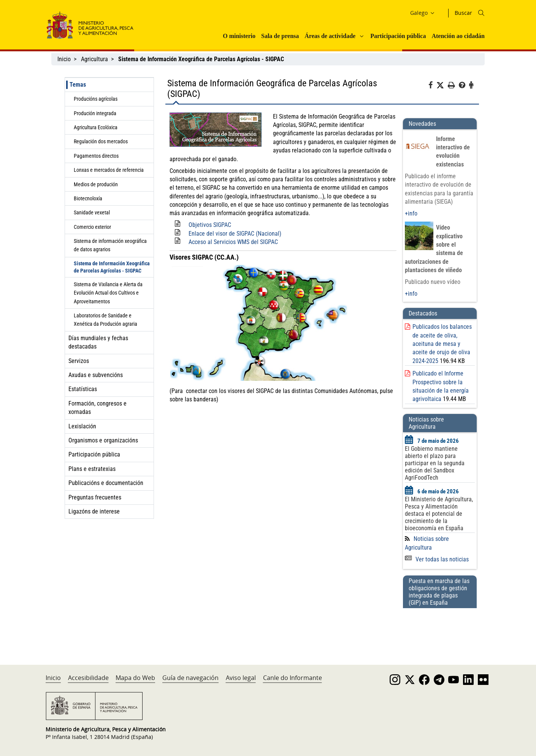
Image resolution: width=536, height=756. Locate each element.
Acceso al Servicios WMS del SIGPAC (233, 242)
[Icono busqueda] (481, 13)
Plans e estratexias (92, 469)
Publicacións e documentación (106, 483)
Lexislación (82, 426)
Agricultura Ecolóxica (96, 127)
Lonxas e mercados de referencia (109, 170)
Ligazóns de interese (94, 511)
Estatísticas (83, 389)
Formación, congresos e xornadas (98, 408)
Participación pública (398, 36)
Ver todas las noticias (437, 559)
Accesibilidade (88, 678)
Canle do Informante (293, 678)
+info (411, 213)
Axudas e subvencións (96, 375)
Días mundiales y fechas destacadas (98, 342)
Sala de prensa (280, 36)
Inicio (64, 59)
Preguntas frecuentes (95, 497)
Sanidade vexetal (92, 212)
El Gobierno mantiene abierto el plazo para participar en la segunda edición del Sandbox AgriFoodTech (435, 463)
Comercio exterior (92, 227)
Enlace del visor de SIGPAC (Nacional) (235, 234)
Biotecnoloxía (88, 198)
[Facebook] (432, 86)
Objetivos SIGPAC (210, 225)
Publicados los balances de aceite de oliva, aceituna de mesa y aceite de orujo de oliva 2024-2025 (442, 344)
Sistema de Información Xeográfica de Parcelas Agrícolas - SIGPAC (112, 267)
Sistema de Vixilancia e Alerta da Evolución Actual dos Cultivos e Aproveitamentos (108, 293)
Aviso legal (241, 678)
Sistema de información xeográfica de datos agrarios (110, 245)
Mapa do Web (135, 678)
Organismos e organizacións (103, 440)
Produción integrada (95, 113)
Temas (78, 85)
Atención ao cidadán (458, 36)
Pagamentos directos (96, 156)
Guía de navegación (190, 678)
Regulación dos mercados (101, 141)
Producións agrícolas (96, 99)
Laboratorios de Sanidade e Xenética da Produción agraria (105, 320)
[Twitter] (442, 86)
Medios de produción (96, 184)
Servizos (79, 361)
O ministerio (239, 36)
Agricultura (94, 59)
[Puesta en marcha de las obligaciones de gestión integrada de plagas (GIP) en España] (440, 629)
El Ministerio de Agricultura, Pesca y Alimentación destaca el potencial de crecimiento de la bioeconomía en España (439, 514)
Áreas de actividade (330, 36)
